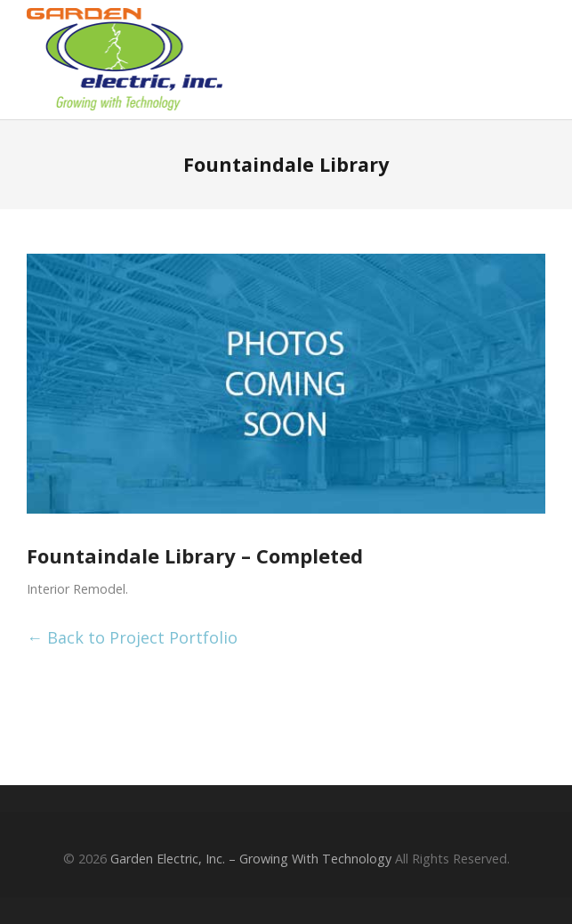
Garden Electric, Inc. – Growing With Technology (251, 859)
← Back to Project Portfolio (132, 637)
